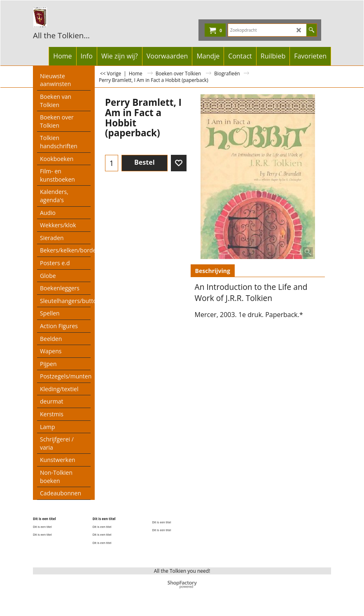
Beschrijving (213, 271)
